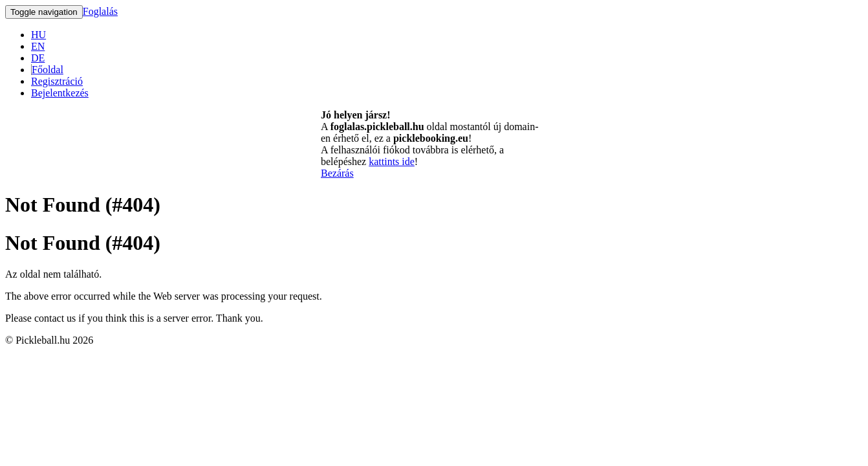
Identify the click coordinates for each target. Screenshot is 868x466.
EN (38, 46)
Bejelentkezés (60, 93)
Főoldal (48, 70)
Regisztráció (57, 81)
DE (38, 58)
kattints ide (392, 161)
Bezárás (337, 173)
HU (38, 35)
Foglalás (100, 11)
